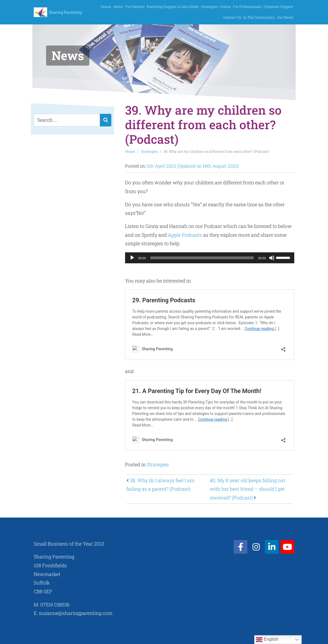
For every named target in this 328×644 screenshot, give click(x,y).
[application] (210, 258)
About (118, 7)
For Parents (135, 7)
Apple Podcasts (185, 235)
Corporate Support (278, 7)
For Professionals (247, 7)
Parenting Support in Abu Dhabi (173, 7)
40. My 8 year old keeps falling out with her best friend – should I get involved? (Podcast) (248, 489)
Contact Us (232, 17)
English (267, 640)
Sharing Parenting (65, 12)
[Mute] (272, 258)
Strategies (209, 7)
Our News (285, 17)
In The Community (259, 17)
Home (106, 7)
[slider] (202, 258)
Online (225, 7)
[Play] (132, 258)
